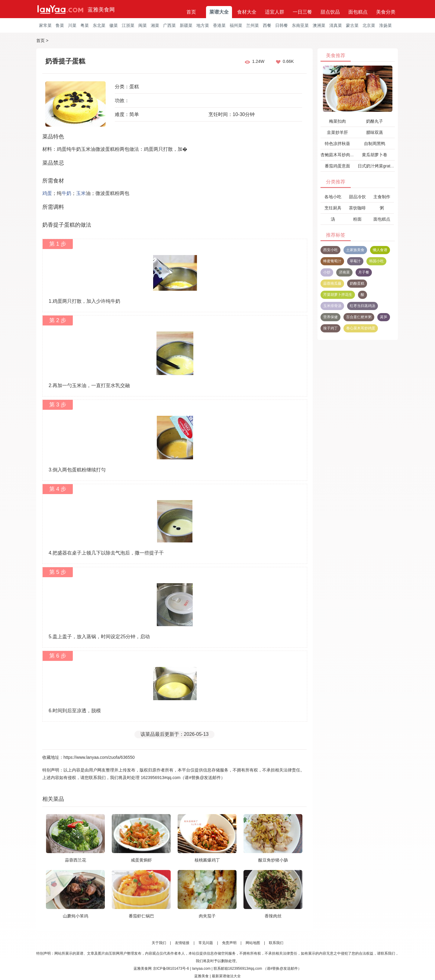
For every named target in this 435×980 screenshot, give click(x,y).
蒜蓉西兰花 (76, 860)
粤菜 (85, 25)
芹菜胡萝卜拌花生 (338, 295)
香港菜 (219, 25)
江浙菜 (128, 25)
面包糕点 (358, 12)
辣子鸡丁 (330, 328)
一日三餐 (302, 12)
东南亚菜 (300, 25)
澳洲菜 (319, 25)
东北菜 (99, 25)
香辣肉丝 (273, 916)
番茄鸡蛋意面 (337, 166)
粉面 (357, 219)
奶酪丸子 (375, 121)
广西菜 (169, 25)
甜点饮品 (330, 12)
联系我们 (276, 943)
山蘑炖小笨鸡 (76, 916)
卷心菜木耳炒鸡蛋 (361, 328)
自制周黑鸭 (375, 144)
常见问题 (206, 943)
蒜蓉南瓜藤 (332, 283)
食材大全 (247, 12)
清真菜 (336, 25)
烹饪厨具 (333, 208)
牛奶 (66, 193)
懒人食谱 (380, 250)
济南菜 (344, 272)
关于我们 (159, 943)
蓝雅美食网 (101, 10)
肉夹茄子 (207, 916)
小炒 (327, 272)
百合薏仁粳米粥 (359, 317)
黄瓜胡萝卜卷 (375, 155)
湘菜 (155, 25)
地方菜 (203, 25)
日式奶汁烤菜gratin (376, 166)
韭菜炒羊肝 (337, 132)
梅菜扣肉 (337, 121)
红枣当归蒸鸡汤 (362, 306)
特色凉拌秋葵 (337, 144)
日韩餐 (282, 25)
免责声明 (229, 943)
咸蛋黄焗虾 (141, 860)
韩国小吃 (376, 261)
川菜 (72, 25)
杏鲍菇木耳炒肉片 (337, 155)
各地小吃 (333, 197)
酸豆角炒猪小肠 (273, 860)
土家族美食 (355, 250)
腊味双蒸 (375, 132)
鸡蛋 (47, 193)
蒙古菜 (352, 25)
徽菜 (114, 25)
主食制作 (382, 197)
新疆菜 (186, 25)
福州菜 (236, 25)
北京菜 (369, 25)
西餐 (267, 25)
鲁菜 (60, 25)
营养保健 (330, 317)
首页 (191, 12)
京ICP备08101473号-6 (171, 969)
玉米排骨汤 (332, 306)
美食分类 (386, 12)
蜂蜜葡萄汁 (332, 261)
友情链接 (182, 943)
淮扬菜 (385, 25)
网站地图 (253, 943)
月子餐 (364, 272)
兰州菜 (253, 25)
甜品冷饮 (357, 197)
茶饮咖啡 (357, 208)
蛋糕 (134, 87)
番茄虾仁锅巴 (141, 916)
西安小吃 (330, 250)
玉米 (81, 193)
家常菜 (45, 25)
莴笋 (384, 317)
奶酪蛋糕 (357, 283)
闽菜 (143, 25)
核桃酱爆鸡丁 (207, 860)
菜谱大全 (219, 12)
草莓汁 (355, 261)
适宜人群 (275, 12)
